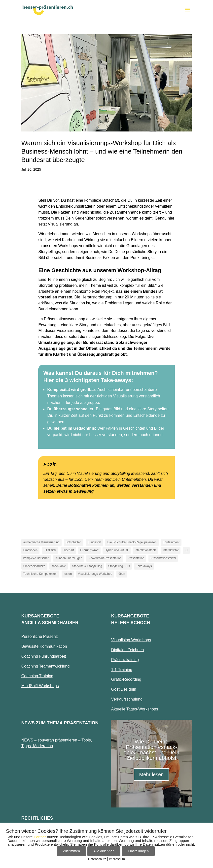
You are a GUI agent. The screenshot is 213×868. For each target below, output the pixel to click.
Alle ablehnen (104, 851)
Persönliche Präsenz (40, 636)
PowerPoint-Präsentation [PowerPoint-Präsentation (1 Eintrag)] (105, 558)
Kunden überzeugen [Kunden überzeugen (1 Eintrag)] (69, 558)
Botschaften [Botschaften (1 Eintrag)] (74, 542)
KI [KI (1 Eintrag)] (186, 550)
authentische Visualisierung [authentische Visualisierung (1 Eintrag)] (41, 542)
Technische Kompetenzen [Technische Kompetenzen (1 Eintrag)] (40, 574)
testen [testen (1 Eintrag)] (68, 574)
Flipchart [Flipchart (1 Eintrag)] (68, 550)
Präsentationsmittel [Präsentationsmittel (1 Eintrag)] (163, 558)
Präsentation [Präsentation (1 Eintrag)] (136, 558)
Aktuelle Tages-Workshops (135, 709)
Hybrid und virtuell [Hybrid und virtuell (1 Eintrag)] (116, 550)
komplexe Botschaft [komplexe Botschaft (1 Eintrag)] (36, 558)
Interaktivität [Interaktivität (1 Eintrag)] (171, 550)
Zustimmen (71, 851)
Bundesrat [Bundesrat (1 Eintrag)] (94, 542)
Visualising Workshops (131, 640)
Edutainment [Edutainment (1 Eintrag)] (171, 542)
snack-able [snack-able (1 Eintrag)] (59, 566)
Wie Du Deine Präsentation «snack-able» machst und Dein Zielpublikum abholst (152, 750)
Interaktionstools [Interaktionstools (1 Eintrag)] (145, 550)
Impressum (117, 859)
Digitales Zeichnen (128, 650)
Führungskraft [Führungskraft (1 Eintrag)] (89, 550)
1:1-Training (122, 670)
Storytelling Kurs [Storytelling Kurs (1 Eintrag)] (119, 566)
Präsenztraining (125, 660)
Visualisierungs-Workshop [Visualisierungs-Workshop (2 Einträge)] (95, 574)
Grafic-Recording (126, 679)
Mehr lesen (152, 774)
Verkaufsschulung (127, 699)
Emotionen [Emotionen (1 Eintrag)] (30, 550)
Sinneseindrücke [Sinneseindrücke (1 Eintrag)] (34, 566)
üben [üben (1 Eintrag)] (122, 574)
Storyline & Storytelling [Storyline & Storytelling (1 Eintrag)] (87, 566)
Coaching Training (37, 676)
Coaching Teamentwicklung (45, 666)
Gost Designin (124, 689)
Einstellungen (138, 851)
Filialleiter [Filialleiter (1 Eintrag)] (50, 550)
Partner (40, 837)
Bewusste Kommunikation (44, 646)
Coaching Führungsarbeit (44, 656)
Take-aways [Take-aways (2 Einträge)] (144, 566)
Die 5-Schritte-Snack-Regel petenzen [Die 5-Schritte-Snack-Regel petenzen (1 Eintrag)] (132, 542)
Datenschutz (97, 859)
